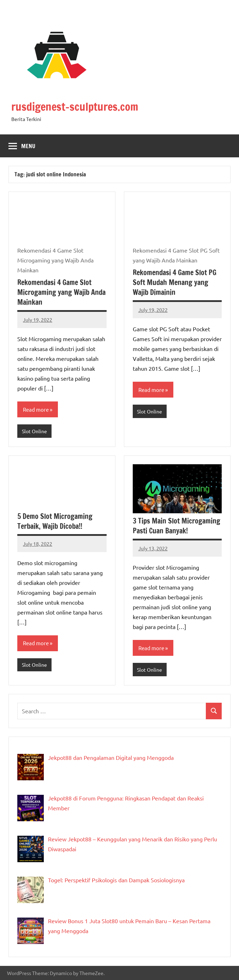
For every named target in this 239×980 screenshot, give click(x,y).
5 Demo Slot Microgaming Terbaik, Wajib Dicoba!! (55, 521)
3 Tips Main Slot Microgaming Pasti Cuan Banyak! (177, 526)
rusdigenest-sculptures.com (77, 107)
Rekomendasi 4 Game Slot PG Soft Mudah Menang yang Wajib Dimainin (175, 282)
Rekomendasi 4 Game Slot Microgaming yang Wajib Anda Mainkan (61, 292)
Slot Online (34, 431)
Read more (36, 409)
